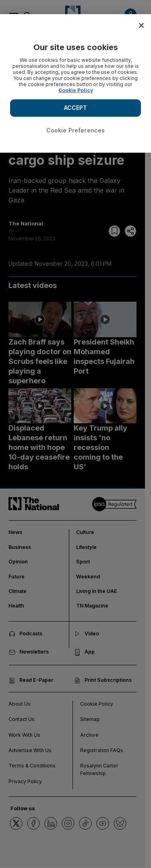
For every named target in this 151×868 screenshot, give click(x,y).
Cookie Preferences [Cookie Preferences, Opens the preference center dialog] (76, 130)
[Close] (141, 25)
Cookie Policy (76, 90)
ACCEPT (76, 108)
